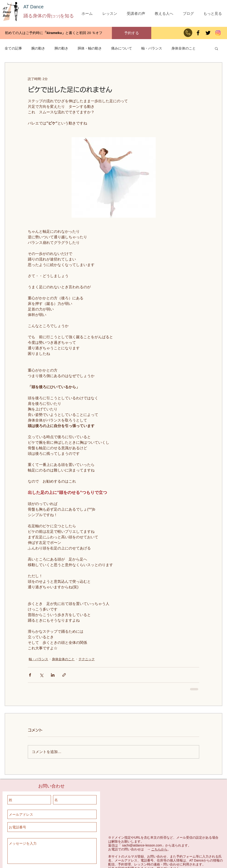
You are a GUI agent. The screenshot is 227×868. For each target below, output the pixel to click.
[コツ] (56, 16)
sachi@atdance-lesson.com (142, 845)
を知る (67, 16)
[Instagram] (218, 33)
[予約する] (132, 33)
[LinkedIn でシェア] (53, 675)
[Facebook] (198, 33)
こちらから (159, 849)
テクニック (87, 659)
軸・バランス (152, 48)
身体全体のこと (184, 48)
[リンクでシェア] (64, 675)
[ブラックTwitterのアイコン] (208, 33)
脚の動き (61, 48)
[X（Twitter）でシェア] (41, 675)
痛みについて (122, 48)
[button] (216, 48)
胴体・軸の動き (90, 48)
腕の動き (38, 48)
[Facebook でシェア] (30, 675)
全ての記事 (13, 48)
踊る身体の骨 (37, 16)
